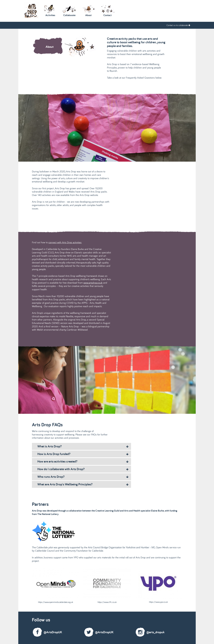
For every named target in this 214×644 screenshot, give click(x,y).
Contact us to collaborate (178, 25)
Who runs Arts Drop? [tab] (83, 477)
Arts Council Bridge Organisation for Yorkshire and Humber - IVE (121, 547)
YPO (76, 557)
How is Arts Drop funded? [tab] (83, 454)
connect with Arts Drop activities (65, 242)
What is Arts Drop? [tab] (83, 446)
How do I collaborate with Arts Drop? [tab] (83, 469)
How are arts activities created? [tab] (83, 461)
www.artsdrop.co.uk (93, 283)
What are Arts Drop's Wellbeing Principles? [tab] (83, 484)
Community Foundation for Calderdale (84, 551)
